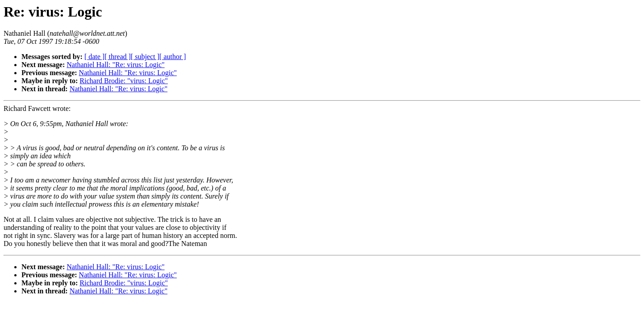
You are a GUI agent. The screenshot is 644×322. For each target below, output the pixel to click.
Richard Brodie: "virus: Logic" (123, 81)
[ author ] (173, 57)
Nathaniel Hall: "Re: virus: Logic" (115, 65)
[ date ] (94, 57)
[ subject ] (145, 57)
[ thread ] (118, 57)
